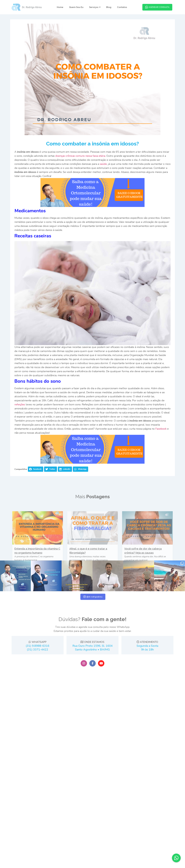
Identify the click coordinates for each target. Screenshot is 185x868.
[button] (36, 475)
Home (60, 7)
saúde (103, 170)
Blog (109, 7)
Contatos (122, 7)
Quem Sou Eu (76, 7)
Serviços (95, 7)
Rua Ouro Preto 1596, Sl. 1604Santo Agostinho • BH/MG (92, 698)
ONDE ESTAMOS (92, 693)
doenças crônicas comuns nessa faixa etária (80, 162)
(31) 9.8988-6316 (38, 696)
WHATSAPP (38, 693)
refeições (20, 411)
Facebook (161, 435)
